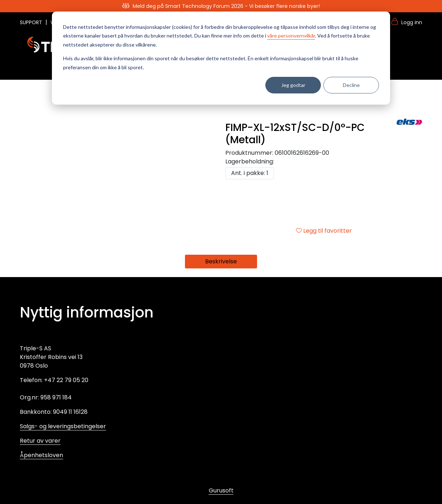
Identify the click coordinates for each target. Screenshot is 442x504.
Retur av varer (40, 441)
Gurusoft (221, 490)
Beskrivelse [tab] (221, 261)
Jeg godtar (293, 85)
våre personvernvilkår (291, 36)
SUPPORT (32, 22)
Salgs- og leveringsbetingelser (63, 426)
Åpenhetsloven (41, 455)
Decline (351, 85)
